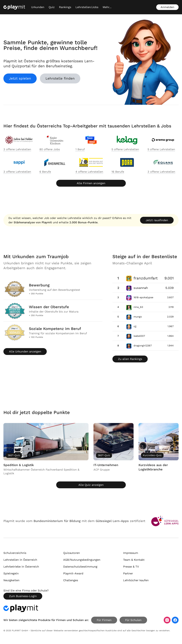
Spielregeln (11, 573)
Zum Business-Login (23, 596)
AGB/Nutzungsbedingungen (82, 560)
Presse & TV (131, 567)
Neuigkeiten (11, 580)
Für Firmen (104, 620)
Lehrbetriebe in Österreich (21, 567)
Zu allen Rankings (130, 359)
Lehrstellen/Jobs (87, 7)
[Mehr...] (107, 7)
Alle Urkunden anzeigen (25, 351)
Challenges (71, 580)
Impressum (131, 553)
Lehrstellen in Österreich (20, 560)
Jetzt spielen (20, 78)
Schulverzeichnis (15, 553)
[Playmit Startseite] (14, 7)
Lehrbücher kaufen (136, 580)
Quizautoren (72, 553)
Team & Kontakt (134, 560)
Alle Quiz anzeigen (91, 485)
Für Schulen (133, 620)
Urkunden (38, 7)
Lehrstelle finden (60, 78)
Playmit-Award (73, 573)
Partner (128, 573)
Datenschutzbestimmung (80, 567)
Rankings (65, 7)
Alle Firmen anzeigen (91, 183)
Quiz (52, 7)
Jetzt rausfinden (157, 220)
